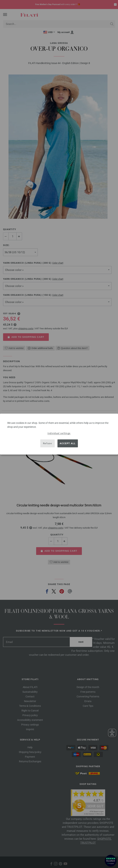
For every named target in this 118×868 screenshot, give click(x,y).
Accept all (68, 443)
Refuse (47, 443)
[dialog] (59, 434)
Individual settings (59, 433)
